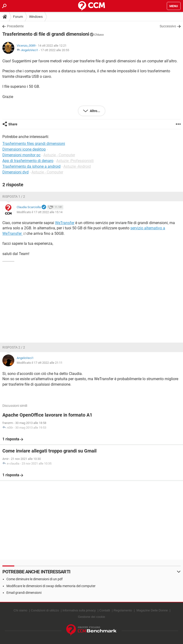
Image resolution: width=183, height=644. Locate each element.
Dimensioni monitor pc (21, 155)
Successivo (168, 26)
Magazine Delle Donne (152, 610)
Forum (18, 17)
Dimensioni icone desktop (24, 149)
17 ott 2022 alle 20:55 (55, 50)
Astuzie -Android (77, 166)
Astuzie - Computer (59, 155)
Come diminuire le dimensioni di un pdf (35, 579)
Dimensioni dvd (15, 172)
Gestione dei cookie (91, 617)
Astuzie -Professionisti (75, 161)
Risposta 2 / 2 (14, 347)
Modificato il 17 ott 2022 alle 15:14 (40, 212)
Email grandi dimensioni (24, 593)
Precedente (15, 26)
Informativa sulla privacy (79, 610)
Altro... (95, 111)
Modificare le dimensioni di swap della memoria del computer (51, 586)
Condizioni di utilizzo (45, 610)
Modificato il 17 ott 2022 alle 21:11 (40, 363)
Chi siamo (20, 610)
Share (13, 124)
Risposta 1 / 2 (14, 197)
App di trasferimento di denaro (28, 161)
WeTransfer (65, 223)
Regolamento (123, 610)
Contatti (105, 610)
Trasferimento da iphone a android (31, 166)
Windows (36, 17)
